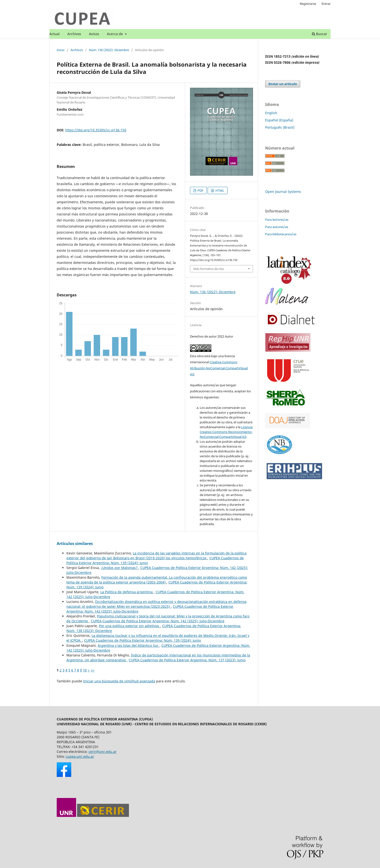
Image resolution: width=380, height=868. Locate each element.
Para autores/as (277, 227)
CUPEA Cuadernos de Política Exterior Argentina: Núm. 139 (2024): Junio (142, 640)
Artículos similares (75, 544)
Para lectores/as (277, 220)
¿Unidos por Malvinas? (120, 568)
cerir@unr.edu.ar (103, 752)
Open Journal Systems (283, 192)
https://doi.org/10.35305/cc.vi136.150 (96, 130)
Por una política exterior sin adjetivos (130, 626)
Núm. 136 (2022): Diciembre (109, 50)
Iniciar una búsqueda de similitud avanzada (119, 681)
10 (85, 670)
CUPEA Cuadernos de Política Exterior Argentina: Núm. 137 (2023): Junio (187, 660)
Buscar (320, 34)
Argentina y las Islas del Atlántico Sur (129, 645)
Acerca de (115, 34)
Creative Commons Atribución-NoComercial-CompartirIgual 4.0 (219, 368)
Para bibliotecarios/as (281, 234)
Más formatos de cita (209, 269)
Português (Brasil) (280, 127)
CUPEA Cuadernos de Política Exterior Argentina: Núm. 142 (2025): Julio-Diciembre (158, 621)
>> (93, 670)
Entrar (326, 4)
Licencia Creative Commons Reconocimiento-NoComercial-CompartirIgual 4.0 (226, 432)
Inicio (61, 50)
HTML (219, 190)
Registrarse (308, 4)
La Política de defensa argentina (127, 592)
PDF (200, 190)
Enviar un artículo (283, 84)
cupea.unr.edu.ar (80, 756)
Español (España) (279, 120)
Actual (55, 34)
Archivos (74, 34)
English (271, 113)
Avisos (94, 34)
